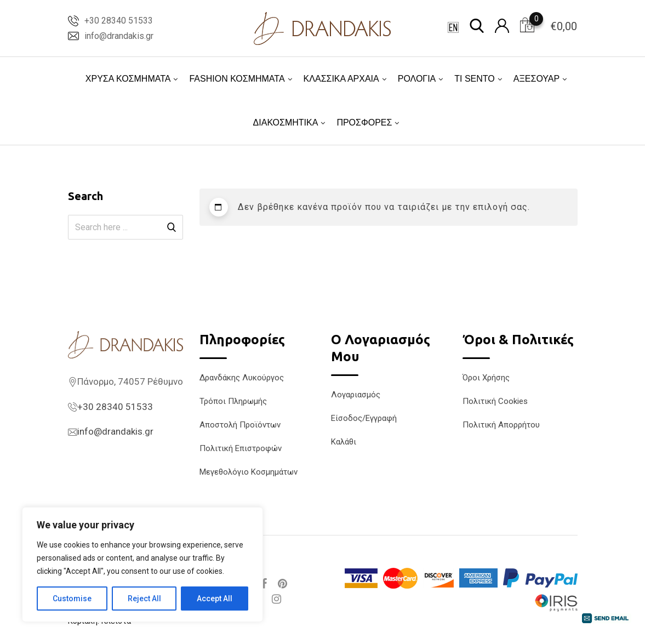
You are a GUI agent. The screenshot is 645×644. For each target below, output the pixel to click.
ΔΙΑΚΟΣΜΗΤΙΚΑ (286, 122)
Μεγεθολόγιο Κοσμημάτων (249, 472)
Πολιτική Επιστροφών (241, 448)
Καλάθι (344, 442)
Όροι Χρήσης (486, 378)
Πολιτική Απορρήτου (501, 425)
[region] (142, 565)
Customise (72, 599)
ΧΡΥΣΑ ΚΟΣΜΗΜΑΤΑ (128, 79)
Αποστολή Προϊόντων (240, 425)
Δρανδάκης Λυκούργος (242, 378)
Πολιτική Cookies (495, 401)
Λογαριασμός (356, 395)
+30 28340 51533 (119, 21)
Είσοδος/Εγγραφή (364, 418)
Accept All (215, 599)
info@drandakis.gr (119, 36)
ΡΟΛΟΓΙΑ (417, 79)
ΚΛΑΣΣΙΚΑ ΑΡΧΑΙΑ (341, 79)
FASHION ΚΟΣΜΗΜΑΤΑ (237, 79)
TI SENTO (475, 79)
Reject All (144, 599)
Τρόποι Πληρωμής (233, 401)
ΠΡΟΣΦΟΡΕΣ (364, 122)
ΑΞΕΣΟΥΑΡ (536, 79)
